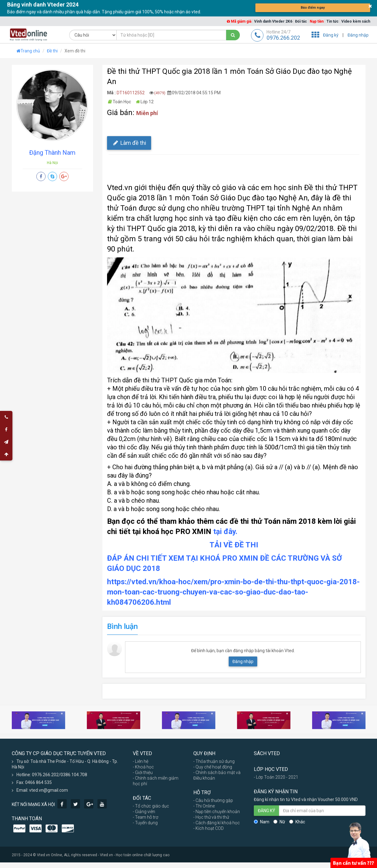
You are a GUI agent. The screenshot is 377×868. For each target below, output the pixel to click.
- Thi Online (204, 806)
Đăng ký (331, 35)
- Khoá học (143, 767)
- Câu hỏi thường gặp (213, 800)
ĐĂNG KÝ (267, 811)
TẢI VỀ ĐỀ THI (234, 545)
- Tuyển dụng (145, 823)
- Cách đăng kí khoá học (217, 823)
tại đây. (225, 532)
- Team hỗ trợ (146, 817)
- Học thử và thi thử (211, 817)
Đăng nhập (358, 35)
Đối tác (301, 21)
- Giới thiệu (143, 772)
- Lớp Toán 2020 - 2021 (276, 777)
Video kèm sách (356, 21)
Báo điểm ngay (313, 8)
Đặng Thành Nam (52, 153)
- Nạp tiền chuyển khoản (217, 812)
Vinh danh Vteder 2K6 (273, 21)
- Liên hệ (141, 761)
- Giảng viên (144, 812)
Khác (297, 822)
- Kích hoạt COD (209, 828)
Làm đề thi (129, 143)
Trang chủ (28, 51)
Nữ (279, 822)
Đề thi (52, 51)
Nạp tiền (317, 21)
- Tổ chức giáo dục (151, 806)
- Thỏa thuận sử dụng (214, 761)
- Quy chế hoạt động (213, 767)
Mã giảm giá (239, 21)
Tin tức (332, 21)
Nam (262, 822)
